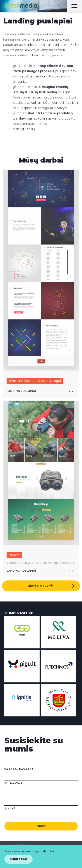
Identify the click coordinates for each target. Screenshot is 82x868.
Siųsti (41, 826)
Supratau (18, 859)
